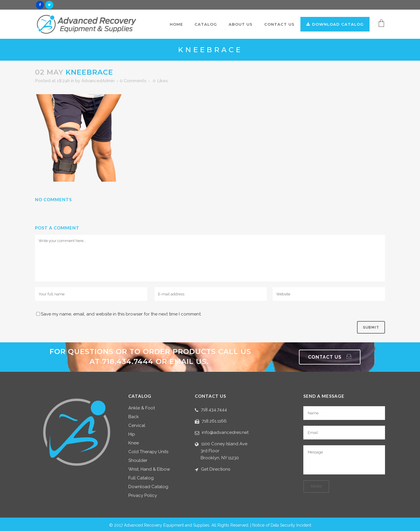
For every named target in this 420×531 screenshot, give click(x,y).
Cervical (137, 426)
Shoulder (138, 461)
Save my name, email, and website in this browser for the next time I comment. (121, 314)
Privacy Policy (143, 496)
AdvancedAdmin (98, 81)
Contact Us (330, 357)
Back (134, 417)
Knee (134, 443)
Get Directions (216, 469)
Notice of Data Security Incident (282, 525)
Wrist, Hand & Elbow (149, 469)
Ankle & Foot (142, 408)
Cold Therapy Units (148, 452)
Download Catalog (148, 487)
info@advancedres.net (225, 432)
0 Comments (133, 81)
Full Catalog (141, 478)
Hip (132, 434)
